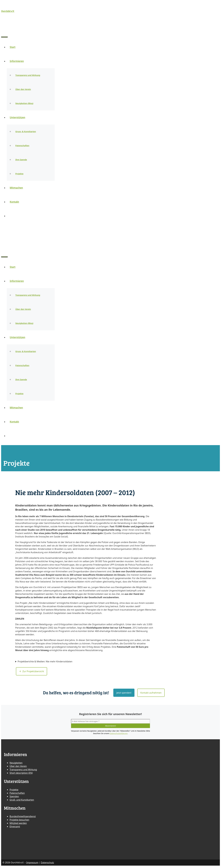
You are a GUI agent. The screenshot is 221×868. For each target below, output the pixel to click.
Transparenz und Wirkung (28, 76)
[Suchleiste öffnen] (4, 29)
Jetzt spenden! (124, 694)
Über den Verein (23, 91)
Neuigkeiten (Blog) (24, 105)
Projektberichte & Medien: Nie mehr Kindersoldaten (45, 663)
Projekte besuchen (19, 821)
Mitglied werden (18, 824)
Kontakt (14, 203)
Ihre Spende (21, 161)
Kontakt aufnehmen (151, 694)
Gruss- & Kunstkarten (26, 133)
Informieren (18, 62)
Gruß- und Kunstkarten (22, 801)
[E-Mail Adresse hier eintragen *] (111, 723)
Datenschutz (47, 864)
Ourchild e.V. (8, 11)
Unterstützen (19, 119)
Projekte (19, 175)
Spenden (14, 798)
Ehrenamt (15, 828)
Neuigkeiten (16, 764)
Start (13, 48)
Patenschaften (22, 147)
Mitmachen (16, 189)
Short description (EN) (21, 774)
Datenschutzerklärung (118, 735)
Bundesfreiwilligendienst (23, 818)
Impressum (32, 864)
